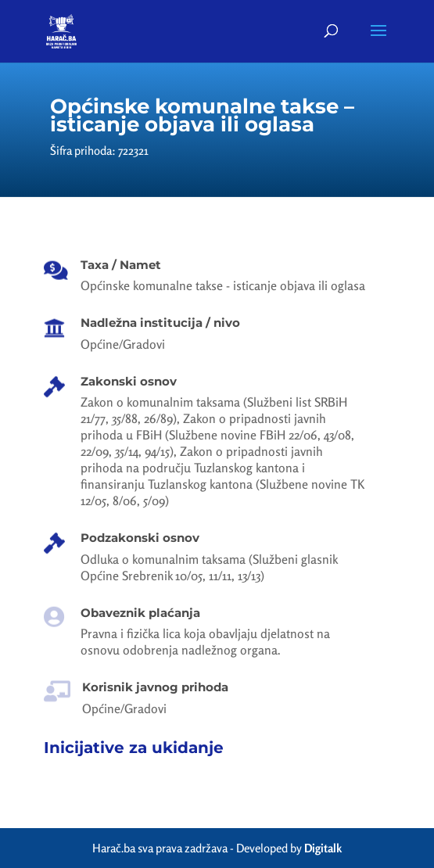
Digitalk (323, 848)
